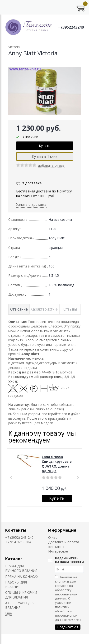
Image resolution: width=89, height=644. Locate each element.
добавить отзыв (51, 166)
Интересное (58, 551)
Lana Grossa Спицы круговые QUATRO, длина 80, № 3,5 (57, 464)
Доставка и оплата (64, 542)
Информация (62, 530)
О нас (53, 537)
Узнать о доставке (31, 204)
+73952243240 (71, 27)
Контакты (16, 530)
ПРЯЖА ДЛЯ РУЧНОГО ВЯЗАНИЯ (21, 568)
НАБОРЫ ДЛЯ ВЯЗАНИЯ (16, 584)
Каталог (14, 559)
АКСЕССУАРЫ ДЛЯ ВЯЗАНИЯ (20, 605)
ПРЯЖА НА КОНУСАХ (22, 576)
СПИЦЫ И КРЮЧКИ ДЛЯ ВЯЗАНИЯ (21, 595)
